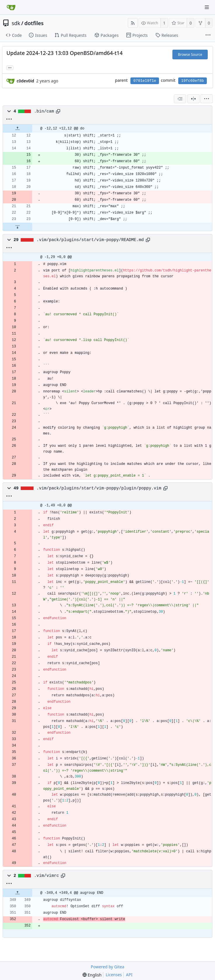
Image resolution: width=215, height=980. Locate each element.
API (129, 975)
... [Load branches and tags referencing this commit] (10, 67)
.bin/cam (44, 111)
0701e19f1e (145, 81)
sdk (16, 23)
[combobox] (180, 99)
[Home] (11, 7)
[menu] (207, 99)
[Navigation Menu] (207, 7)
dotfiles (34, 23)
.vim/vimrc (47, 876)
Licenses (114, 975)
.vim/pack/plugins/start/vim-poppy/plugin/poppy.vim (99, 488)
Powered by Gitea (107, 967)
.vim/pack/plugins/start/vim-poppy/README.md (90, 240)
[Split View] (193, 99)
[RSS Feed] (133, 23)
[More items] (208, 35)
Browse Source (190, 54)
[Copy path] (58, 111)
